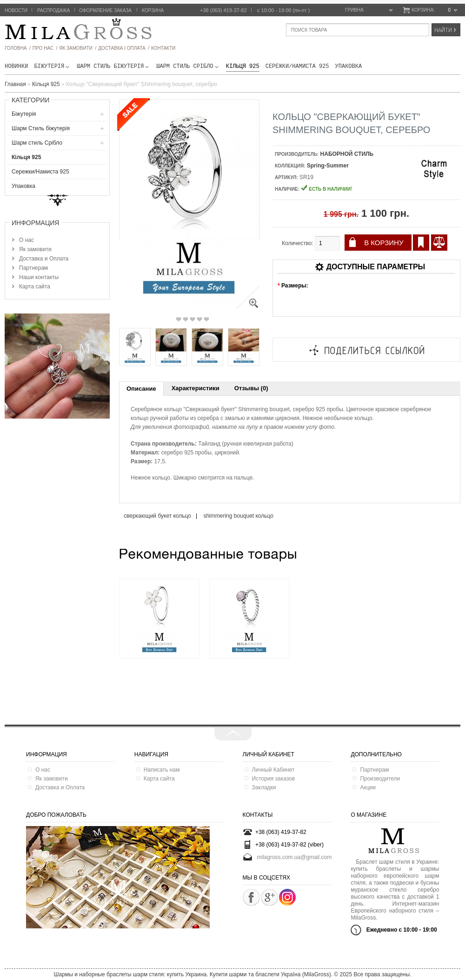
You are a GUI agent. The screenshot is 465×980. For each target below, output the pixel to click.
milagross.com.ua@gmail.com (294, 857)
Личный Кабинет (273, 770)
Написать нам (162, 770)
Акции (368, 787)
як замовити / (78, 48)
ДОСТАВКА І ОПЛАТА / (124, 48)
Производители (380, 779)
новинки (16, 67)
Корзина (153, 10)
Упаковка (349, 67)
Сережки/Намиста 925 (297, 67)
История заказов (274, 779)
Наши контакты (39, 277)
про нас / (45, 48)
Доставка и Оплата (44, 259)
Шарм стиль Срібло (188, 67)
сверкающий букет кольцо (157, 516)
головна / (18, 48)
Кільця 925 (243, 67)
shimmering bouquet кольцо (238, 516)
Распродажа (53, 10)
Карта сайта (35, 287)
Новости (16, 10)
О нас (27, 240)
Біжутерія (52, 67)
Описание (141, 389)
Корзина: (435, 10)
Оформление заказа (105, 10)
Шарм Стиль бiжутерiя (113, 67)
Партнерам (33, 268)
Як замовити (35, 249)
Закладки (264, 787)
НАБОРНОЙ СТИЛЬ (347, 154)
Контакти (163, 48)
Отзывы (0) (251, 388)
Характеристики (196, 388)
